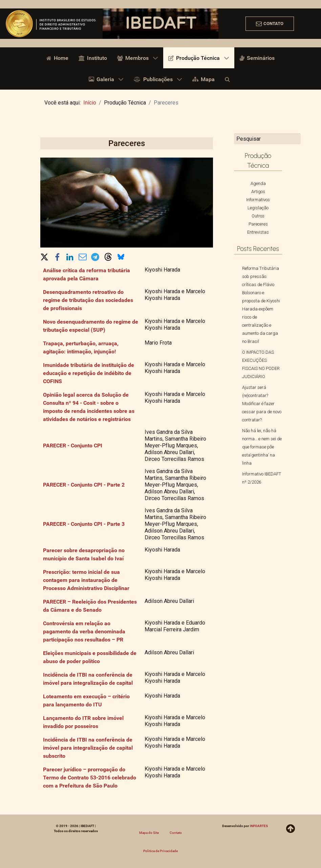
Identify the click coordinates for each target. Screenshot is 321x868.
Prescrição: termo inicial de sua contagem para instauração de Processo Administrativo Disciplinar (86, 580)
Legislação (258, 208)
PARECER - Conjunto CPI (73, 445)
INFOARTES (259, 826)
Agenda (258, 183)
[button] (44, 256)
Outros (258, 216)
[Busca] (229, 79)
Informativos (258, 200)
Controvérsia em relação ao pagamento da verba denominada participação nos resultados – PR (84, 631)
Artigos (258, 192)
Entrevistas (258, 232)
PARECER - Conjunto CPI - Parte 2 (84, 485)
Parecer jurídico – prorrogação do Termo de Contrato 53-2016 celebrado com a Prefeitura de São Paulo (90, 778)
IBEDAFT (160, 24)
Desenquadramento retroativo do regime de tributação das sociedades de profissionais (88, 300)
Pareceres (258, 224)
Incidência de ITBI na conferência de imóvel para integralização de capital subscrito (88, 748)
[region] (160, 24)
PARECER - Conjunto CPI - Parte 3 (84, 524)
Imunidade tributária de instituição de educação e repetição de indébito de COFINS (89, 373)
